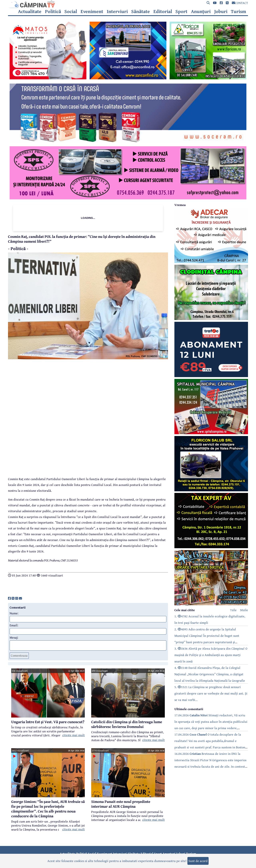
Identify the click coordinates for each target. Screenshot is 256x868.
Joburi (221, 11)
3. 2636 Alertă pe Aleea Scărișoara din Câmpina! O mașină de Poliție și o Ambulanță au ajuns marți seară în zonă (211, 655)
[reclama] (48, 78)
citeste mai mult (73, 735)
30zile (244, 610)
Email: (14, 625)
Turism (238, 11)
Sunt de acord (198, 861)
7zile (233, 610)
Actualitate (30, 11)
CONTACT (240, 3)
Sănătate (140, 11)
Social (71, 11)
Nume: (14, 613)
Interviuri (117, 11)
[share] (9, 598)
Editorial (163, 11)
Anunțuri (201, 11)
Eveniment (92, 11)
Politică (53, 11)
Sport (181, 11)
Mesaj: (14, 637)
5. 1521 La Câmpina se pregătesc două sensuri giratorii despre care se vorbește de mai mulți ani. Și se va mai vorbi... (211, 693)
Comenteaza (19, 655)
